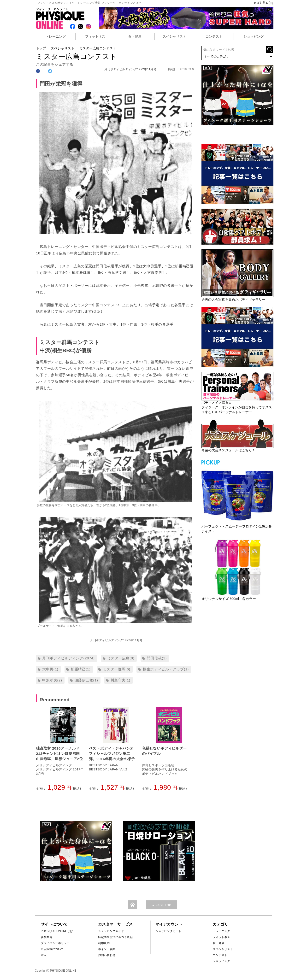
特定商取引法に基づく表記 (115, 937)
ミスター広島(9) (121, 658)
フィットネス (95, 36)
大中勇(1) (50, 669)
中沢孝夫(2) (52, 680)
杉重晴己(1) (81, 669)
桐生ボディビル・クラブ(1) (166, 669)
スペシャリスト (174, 36)
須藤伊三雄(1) (86, 680)
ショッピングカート (168, 931)
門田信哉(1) (157, 658)
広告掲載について (52, 949)
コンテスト (214, 36)
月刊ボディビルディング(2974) (68, 658)
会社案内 (47, 937)
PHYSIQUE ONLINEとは (57, 931)
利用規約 (104, 943)
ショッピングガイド (111, 931)
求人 (44, 955)
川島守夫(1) (121, 680)
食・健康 (135, 36)
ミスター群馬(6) (117, 669)
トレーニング (56, 36)
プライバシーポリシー (55, 943)
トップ (41, 48)
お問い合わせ (107, 955)
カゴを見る (263, 3)
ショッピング (254, 36)
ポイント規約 (107, 949)
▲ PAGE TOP (161, 905)
